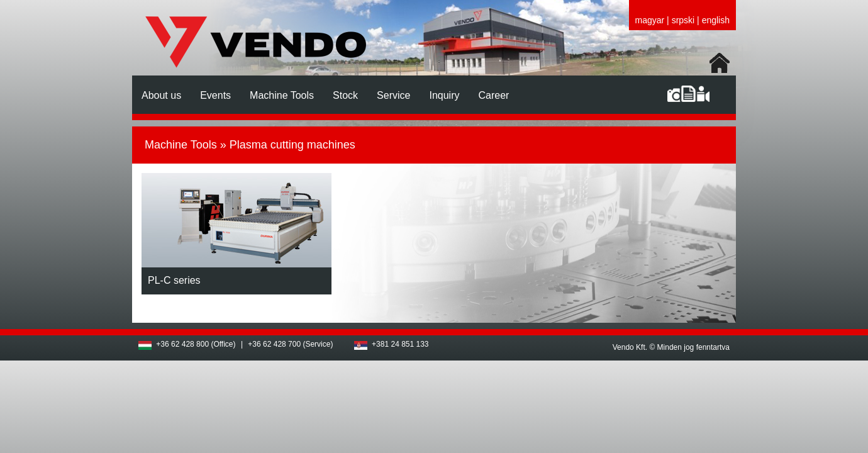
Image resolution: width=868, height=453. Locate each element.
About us (161, 95)
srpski (683, 20)
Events (215, 95)
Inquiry (444, 95)
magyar (650, 20)
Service (393, 95)
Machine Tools (282, 95)
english (716, 20)
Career (493, 95)
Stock (345, 95)
